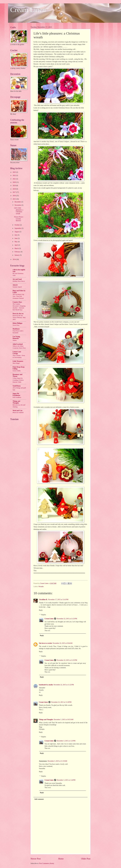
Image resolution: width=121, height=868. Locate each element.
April (16, 245)
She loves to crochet (45, 643)
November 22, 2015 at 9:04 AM (63, 643)
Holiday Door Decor (19, 281)
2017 (14, 192)
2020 (14, 182)
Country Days (17, 302)
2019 (14, 186)
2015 (14, 199)
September (18, 228)
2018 (14, 189)
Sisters (15, 340)
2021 (14, 179)
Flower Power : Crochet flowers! (19, 219)
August (17, 232)
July (16, 235)
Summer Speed (17, 287)
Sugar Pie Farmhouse (16, 394)
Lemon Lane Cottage (17, 353)
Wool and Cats (18, 411)
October (17, 225)
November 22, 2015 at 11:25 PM (67, 660)
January (17, 255)
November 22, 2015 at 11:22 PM (64, 685)
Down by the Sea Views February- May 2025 (19, 317)
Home (61, 859)
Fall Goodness (17, 397)
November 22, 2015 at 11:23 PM (67, 619)
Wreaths (41, 587)
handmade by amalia (46, 685)
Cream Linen (28, 10)
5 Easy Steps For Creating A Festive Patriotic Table (18, 380)
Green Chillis (17, 371)
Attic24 (15, 285)
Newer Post (36, 859)
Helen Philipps (17, 323)
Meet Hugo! (16, 363)
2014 (14, 259)
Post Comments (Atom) (47, 863)
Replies (44, 615)
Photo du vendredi (18, 412)
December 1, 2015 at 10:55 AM (64, 720)
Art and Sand (17, 279)
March (17, 248)
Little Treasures (18, 361)
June (16, 238)
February (18, 252)
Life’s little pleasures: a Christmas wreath (19, 211)
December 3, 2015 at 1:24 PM (66, 780)
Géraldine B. (43, 600)
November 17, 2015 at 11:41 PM (58, 600)
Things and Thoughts (46, 720)
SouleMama (17, 386)
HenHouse (16, 329)
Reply (41, 610)
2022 (14, 175)
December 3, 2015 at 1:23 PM (66, 741)
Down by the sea (18, 314)
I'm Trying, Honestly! (16, 337)
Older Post (86, 859)
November (18, 205)
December (18, 202)
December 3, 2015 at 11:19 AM (57, 761)
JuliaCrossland (18, 344)
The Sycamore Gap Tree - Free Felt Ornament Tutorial (18, 296)
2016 (14, 196)
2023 (14, 172)
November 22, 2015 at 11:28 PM (61, 702)
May (16, 242)
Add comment (39, 799)
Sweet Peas (16, 325)
